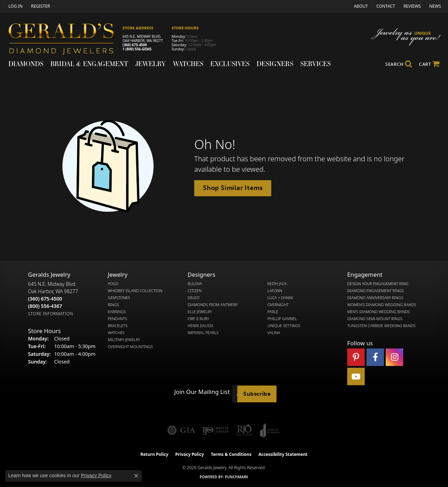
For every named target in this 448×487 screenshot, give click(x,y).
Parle (273, 312)
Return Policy (154, 454)
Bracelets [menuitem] (118, 326)
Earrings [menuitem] (117, 312)
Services (316, 64)
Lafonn (275, 291)
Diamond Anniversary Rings (375, 298)
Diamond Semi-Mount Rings (375, 319)
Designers (275, 64)
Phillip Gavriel (282, 319)
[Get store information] (51, 314)
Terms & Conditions (231, 454)
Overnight (278, 305)
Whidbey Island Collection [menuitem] (135, 291)
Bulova (195, 284)
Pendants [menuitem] (117, 319)
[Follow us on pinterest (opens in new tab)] (356, 357)
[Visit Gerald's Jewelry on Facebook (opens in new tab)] (375, 357)
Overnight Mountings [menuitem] (130, 347)
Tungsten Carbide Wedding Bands (381, 326)
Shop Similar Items (233, 188)
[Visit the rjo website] (244, 430)
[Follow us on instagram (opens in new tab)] (394, 357)
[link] (40, 6)
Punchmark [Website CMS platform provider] (237, 477)
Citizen (195, 291)
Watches (188, 64)
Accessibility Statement (283, 454)
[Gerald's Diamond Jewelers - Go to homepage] (65, 40)
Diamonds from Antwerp (213, 305)
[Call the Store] (45, 299)
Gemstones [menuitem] (119, 298)
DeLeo (194, 298)
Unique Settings (284, 326)
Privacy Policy (190, 454)
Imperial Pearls (203, 333)
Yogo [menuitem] (113, 284)
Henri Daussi (200, 326)
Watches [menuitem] (116, 333)
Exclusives (230, 64)
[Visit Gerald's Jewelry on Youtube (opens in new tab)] (356, 376)
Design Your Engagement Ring (378, 284)
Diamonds (26, 64)
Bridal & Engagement (89, 64)
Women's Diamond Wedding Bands (382, 305)
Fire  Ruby (198, 319)
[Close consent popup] (136, 476)
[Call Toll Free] (45, 306)
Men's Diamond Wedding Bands (379, 312)
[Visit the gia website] (181, 430)
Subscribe (257, 394)
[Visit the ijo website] (215, 430)
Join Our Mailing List (202, 392)
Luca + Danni (280, 298)
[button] (15, 6)
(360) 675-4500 (135, 45)
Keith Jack (277, 284)
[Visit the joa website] (270, 430)
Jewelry (150, 64)
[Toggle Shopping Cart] (429, 64)
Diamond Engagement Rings (376, 291)
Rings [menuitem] (113, 305)
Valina (274, 333)
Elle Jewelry (200, 312)
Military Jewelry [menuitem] (124, 340)
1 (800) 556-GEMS (137, 49)
